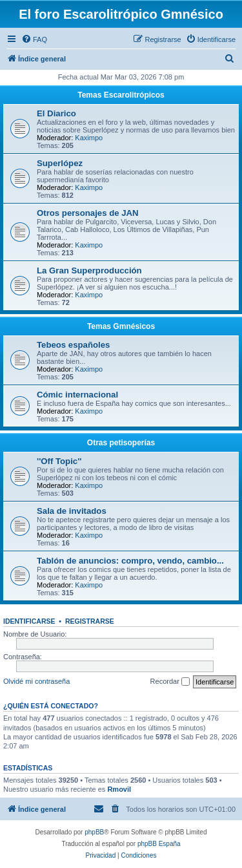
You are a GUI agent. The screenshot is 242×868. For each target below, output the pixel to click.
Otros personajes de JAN (88, 213)
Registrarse (90, 621)
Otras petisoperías (121, 443)
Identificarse (29, 621)
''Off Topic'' (59, 461)
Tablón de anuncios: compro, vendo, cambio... (130, 561)
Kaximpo (89, 138)
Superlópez (60, 163)
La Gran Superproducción (89, 270)
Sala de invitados (72, 511)
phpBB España (159, 844)
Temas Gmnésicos (121, 326)
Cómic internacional (77, 395)
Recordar (170, 682)
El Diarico (56, 113)
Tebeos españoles (73, 345)
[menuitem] (34, 39)
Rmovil (119, 789)
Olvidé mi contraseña (36, 681)
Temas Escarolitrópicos (121, 95)
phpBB (94, 832)
